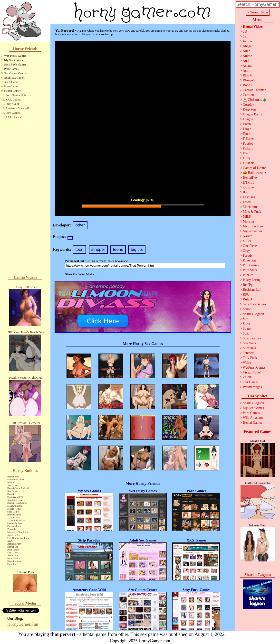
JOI (245, 192)
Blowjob (249, 80)
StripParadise (252, 338)
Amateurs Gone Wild (18, 108)
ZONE (247, 377)
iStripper (249, 187)
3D (245, 32)
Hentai (11, 482)
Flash (247, 153)
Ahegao (248, 46)
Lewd (247, 202)
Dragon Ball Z (253, 114)
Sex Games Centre (15, 73)
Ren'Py (248, 285)
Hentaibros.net (14, 561)
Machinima (251, 207)
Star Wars (250, 343)
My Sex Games (14, 60)
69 (245, 36)
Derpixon (249, 109)
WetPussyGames (254, 368)
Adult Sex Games (14, 78)
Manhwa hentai (15, 506)
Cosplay (249, 105)
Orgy (246, 251)
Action (247, 41)
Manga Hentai (14, 509)
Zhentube (12, 529)
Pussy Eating (252, 280)
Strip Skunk (13, 104)
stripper (98, 249)
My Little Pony (253, 226)
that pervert (63, 634)
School (248, 309)
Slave (247, 324)
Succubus (250, 348)
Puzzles (248, 275)
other (80, 225)
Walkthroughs (252, 387)
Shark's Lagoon (254, 314)
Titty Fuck (250, 358)
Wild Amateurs (253, 418)
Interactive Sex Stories (18, 532)
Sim (246, 319)
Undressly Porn (15, 523)
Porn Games (11, 69)
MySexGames (253, 231)
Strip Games (13, 512)
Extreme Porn (14, 526)
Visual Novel (252, 372)
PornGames (251, 265)
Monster (249, 221)
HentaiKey (250, 178)
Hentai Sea (13, 547)
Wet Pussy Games (15, 56)
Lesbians (249, 197)
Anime (247, 56)
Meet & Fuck (252, 212)
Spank (247, 329)
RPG (246, 294)
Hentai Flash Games (17, 503)
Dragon (248, 119)
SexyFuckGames (255, 304)
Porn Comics (14, 558)
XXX (10, 541)
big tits (137, 249)
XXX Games (12, 82)
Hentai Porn (13, 477)
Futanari (249, 163)
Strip (246, 333)
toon (79, 249)
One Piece (250, 246)
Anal (246, 61)
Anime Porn (13, 555)
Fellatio (248, 148)
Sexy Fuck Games (15, 65)
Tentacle (248, 353)
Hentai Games (14, 515)
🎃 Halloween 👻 (255, 173)
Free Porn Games (16, 480)
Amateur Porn (14, 535)
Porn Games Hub (16, 95)
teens (118, 249)
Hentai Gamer (12, 91)
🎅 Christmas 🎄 (255, 100)
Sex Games (13, 485)
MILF (247, 217)
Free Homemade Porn (18, 538)
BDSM (248, 75)
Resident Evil (252, 290)
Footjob (248, 144)
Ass (245, 70)
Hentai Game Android (18, 488)
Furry (247, 158)
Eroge (247, 129)
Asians (247, 66)
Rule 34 (248, 299)
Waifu (247, 363)
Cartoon (248, 95)
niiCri (247, 241)
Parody (248, 256)
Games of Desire (254, 168)
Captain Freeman (255, 90)
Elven (247, 124)
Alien (246, 51)
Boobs (247, 85)
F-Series (249, 139)
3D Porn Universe (16, 520)
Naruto (248, 236)
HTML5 (249, 182)
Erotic (247, 134)
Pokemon (249, 260)
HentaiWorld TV (15, 497)
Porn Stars (12, 564)
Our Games (251, 382)
